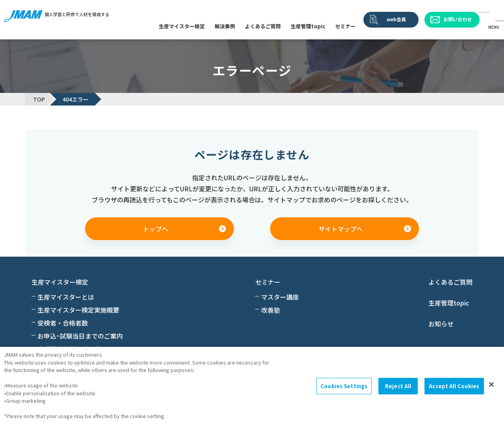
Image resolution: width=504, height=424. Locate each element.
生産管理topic (308, 26)
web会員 (396, 19)
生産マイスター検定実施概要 (78, 310)
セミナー (345, 26)
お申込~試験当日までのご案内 (80, 336)
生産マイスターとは (66, 297)
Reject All (398, 386)
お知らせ (441, 324)
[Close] (491, 385)
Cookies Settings (344, 386)
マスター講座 (280, 297)
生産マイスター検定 (182, 26)
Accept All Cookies (454, 386)
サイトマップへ (341, 229)
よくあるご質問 (263, 26)
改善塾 (271, 310)
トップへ (156, 229)
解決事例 (225, 26)
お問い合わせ (458, 19)
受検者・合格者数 (63, 323)
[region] (252, 385)
